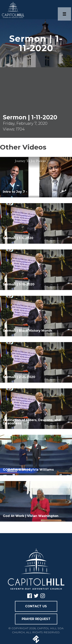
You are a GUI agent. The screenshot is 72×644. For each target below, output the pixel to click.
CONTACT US (36, 606)
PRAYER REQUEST (36, 619)
